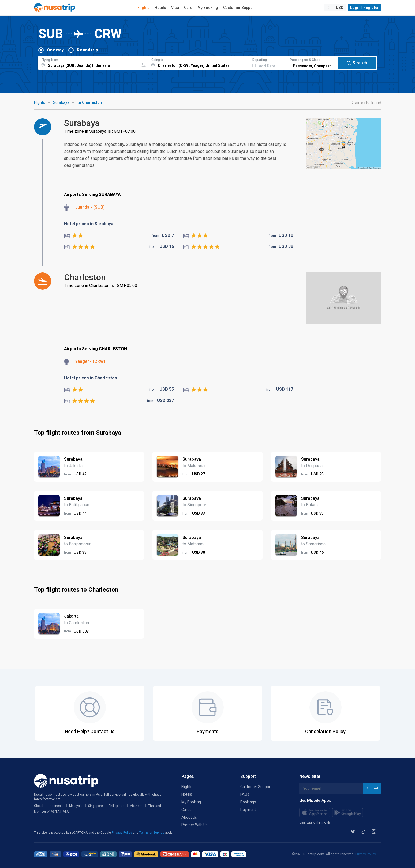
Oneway (56, 50)
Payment (248, 810)
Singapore (96, 806)
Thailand (155, 806)
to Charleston (90, 102)
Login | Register (365, 8)
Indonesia (56, 806)
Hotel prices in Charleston (91, 378)
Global (39, 806)
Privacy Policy (122, 833)
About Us (189, 817)
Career (187, 810)
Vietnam (136, 806)
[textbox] (89, 62)
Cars (188, 8)
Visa (175, 8)
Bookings (248, 802)
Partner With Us (195, 825)
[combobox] (89, 62)
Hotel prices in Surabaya (89, 224)
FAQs (245, 794)
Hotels (160, 8)
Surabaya (61, 102)
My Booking (208, 8)
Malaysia (76, 806)
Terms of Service (152, 833)
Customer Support (239, 8)
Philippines (116, 806)
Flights (143, 8)
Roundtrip (88, 50)
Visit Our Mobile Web (315, 823)
